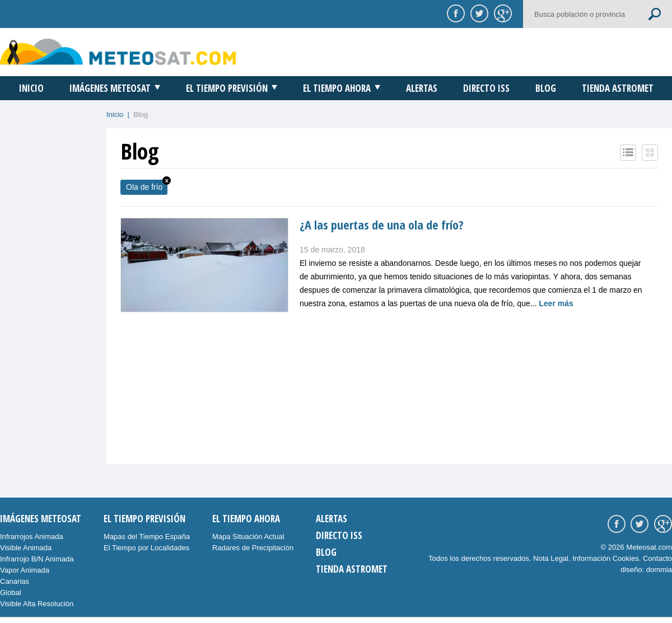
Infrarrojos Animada (32, 537)
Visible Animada (26, 548)
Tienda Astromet (618, 88)
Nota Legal (551, 558)
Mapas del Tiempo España (147, 537)
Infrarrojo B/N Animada (37, 559)
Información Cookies (606, 558)
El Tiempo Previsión (227, 88)
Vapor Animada (25, 570)
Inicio (31, 88)
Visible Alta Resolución (37, 604)
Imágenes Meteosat (110, 88)
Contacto (657, 558)
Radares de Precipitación (253, 548)
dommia (659, 570)
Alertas (422, 88)
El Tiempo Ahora (337, 88)
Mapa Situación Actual (248, 537)
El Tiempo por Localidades (146, 548)
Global (11, 592)
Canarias (15, 581)
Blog (546, 88)
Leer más (556, 303)
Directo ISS (486, 88)
